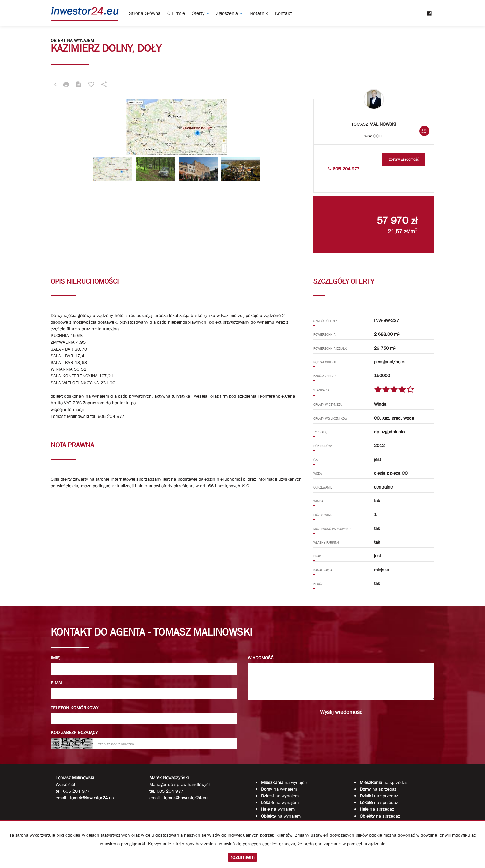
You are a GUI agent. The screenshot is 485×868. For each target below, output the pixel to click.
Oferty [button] (200, 13)
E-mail (58, 683)
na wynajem (285, 782)
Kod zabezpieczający (74, 732)
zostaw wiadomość (404, 159)
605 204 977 (344, 169)
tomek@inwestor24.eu (186, 798)
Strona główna (145, 13)
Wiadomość (261, 658)
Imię (55, 658)
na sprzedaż (384, 782)
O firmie (176, 13)
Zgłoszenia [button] (229, 13)
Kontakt (283, 13)
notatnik (259, 13)
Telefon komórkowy (74, 708)
